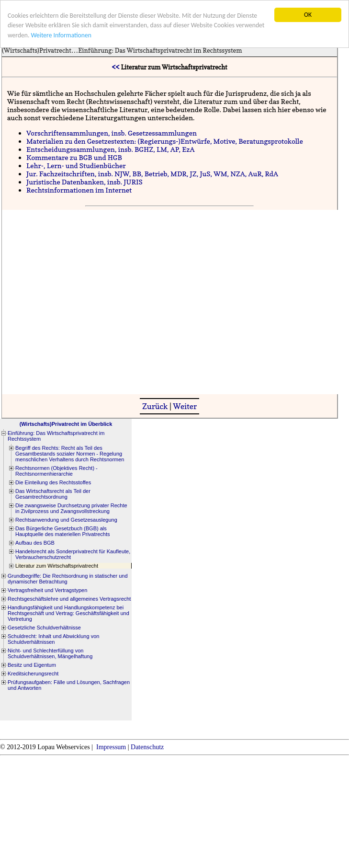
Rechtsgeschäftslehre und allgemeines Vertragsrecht (69, 599)
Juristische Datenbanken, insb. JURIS (84, 182)
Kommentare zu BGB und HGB (74, 157)
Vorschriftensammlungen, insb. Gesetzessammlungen (112, 133)
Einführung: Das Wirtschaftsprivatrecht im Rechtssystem (160, 50)
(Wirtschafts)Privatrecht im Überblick (66, 424)
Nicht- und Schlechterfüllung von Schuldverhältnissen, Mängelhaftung (50, 653)
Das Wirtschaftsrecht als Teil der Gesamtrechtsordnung (53, 494)
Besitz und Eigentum (32, 665)
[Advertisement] (93, 301)
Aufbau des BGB (35, 543)
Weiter (185, 406)
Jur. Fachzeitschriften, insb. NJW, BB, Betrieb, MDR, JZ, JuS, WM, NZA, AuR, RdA (152, 174)
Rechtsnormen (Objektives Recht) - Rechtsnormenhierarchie (56, 471)
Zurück (155, 406)
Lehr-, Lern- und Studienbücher (76, 166)
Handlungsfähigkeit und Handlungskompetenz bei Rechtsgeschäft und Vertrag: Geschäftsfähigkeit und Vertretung (68, 613)
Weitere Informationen (61, 35)
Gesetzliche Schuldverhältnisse (44, 628)
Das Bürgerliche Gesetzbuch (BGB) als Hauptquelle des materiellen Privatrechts (63, 531)
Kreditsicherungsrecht (33, 674)
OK (308, 15)
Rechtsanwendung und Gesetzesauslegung (66, 520)
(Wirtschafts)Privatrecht (37, 50)
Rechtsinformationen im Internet (79, 190)
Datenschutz (147, 747)
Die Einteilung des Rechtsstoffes (53, 482)
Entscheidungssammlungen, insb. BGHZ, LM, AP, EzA (110, 149)
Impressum (111, 747)
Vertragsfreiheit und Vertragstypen (47, 590)
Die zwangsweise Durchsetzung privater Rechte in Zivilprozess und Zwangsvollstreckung (71, 508)
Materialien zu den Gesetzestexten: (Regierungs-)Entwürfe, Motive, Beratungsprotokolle (165, 141)
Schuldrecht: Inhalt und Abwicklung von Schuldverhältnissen (53, 639)
